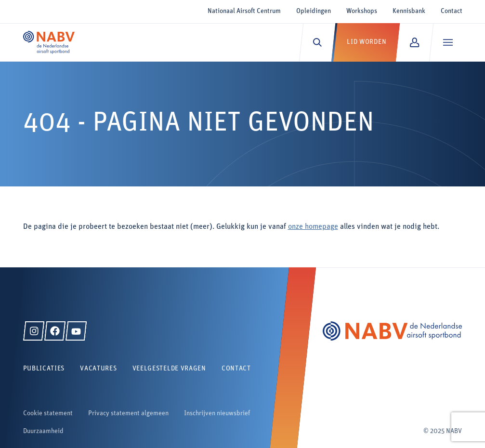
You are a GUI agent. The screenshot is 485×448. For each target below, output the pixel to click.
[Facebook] (55, 331)
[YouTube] (76, 331)
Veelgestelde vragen (169, 369)
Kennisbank (409, 11)
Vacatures (98, 369)
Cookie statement (48, 414)
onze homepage (313, 227)
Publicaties (44, 369)
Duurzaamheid (43, 431)
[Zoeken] (317, 42)
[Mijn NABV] (414, 42)
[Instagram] (34, 331)
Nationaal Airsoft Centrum (244, 11)
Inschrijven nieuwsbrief (217, 414)
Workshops (362, 11)
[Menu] (448, 42)
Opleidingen (314, 11)
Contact (452, 11)
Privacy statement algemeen (128, 414)
